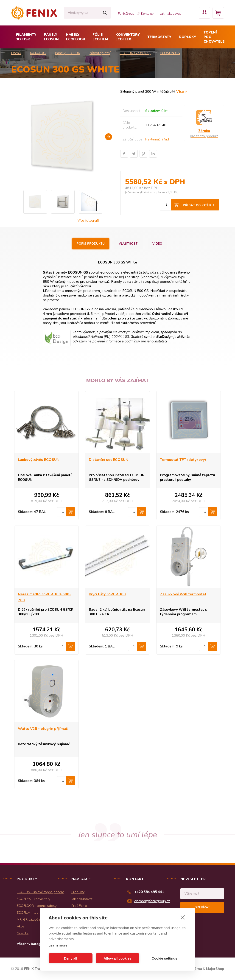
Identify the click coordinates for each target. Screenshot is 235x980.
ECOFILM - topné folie (33, 913)
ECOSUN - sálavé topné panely (40, 892)
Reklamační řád (157, 139)
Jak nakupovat (170, 14)
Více (180, 91)
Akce (20, 926)
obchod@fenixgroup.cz (152, 901)
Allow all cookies (118, 958)
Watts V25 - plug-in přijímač (43, 729)
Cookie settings (165, 958)
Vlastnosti (129, 244)
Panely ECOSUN (68, 53)
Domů (16, 53)
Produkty (78, 892)
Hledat (105, 13)
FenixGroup (126, 14)
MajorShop (215, 969)
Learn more (58, 945)
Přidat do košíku (198, 205)
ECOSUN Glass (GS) (135, 53)
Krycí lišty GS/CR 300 (107, 594)
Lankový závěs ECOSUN (39, 460)
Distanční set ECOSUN (109, 460)
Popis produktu (91, 244)
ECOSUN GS (170, 53)
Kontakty (147, 14)
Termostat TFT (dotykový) (183, 460)
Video (157, 244)
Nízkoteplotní (100, 53)
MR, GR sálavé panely (33, 919)
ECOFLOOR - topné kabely (37, 906)
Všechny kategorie (32, 944)
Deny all (71, 958)
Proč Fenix (79, 906)
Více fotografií (88, 221)
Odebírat (202, 907)
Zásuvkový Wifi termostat (183, 594)
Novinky (23, 933)
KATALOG (38, 53)
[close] (183, 917)
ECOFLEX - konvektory (34, 899)
